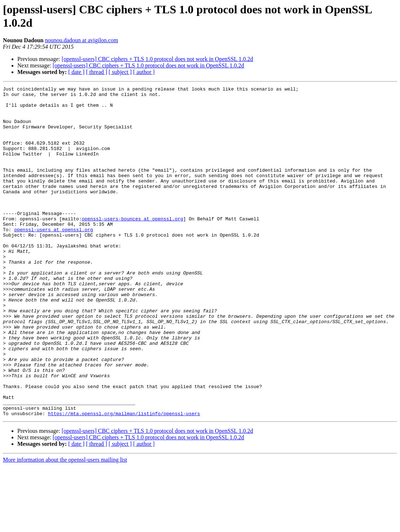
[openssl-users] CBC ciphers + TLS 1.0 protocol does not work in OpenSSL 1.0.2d (157, 59)
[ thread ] (97, 72)
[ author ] (144, 72)
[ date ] (76, 72)
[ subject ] (120, 72)
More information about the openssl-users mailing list (65, 526)
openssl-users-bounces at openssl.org (132, 246)
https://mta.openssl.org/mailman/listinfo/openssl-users (124, 479)
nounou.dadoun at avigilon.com (82, 40)
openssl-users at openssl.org (53, 259)
